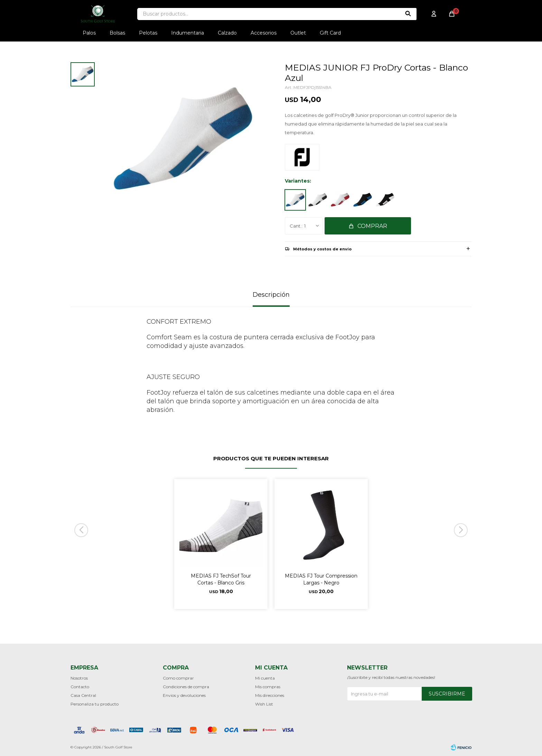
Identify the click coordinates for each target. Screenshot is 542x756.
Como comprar (178, 678)
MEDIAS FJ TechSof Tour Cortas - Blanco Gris (221, 579)
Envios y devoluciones (184, 695)
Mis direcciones (270, 695)
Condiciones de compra (186, 687)
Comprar (372, 226)
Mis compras (268, 687)
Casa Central (83, 695)
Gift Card (330, 33)
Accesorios (264, 33)
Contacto (80, 687)
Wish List (264, 704)
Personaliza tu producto (95, 704)
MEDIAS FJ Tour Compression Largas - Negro (321, 579)
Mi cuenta (265, 678)
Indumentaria (188, 33)
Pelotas (148, 33)
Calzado (227, 33)
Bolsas (117, 33)
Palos (89, 33)
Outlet (298, 33)
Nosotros (79, 678)
